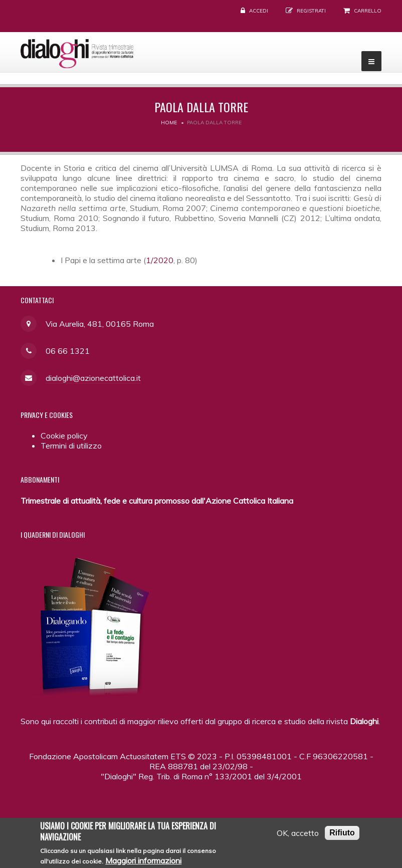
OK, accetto (298, 838)
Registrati (311, 11)
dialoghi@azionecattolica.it (93, 378)
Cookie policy (64, 436)
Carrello (368, 11)
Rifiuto (342, 838)
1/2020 (160, 260)
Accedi (259, 11)
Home (169, 123)
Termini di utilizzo (71, 446)
